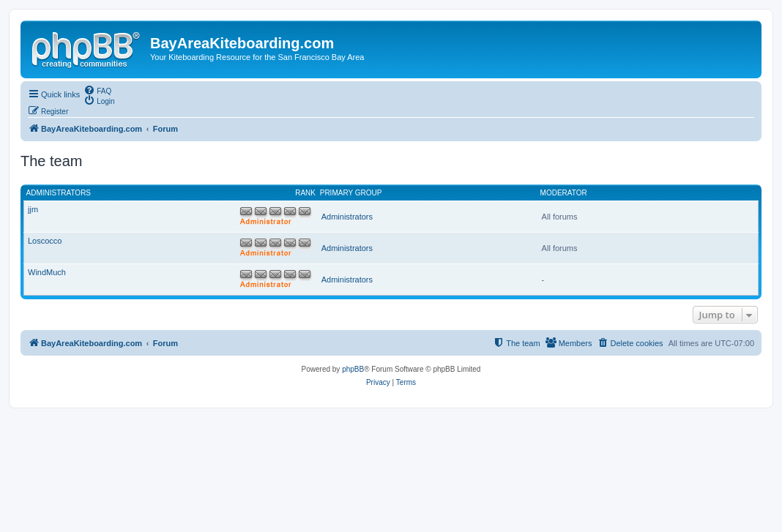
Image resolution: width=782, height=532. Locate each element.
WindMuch (47, 272)
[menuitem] (97, 90)
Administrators (59, 193)
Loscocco (45, 241)
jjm (33, 209)
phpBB (353, 369)
